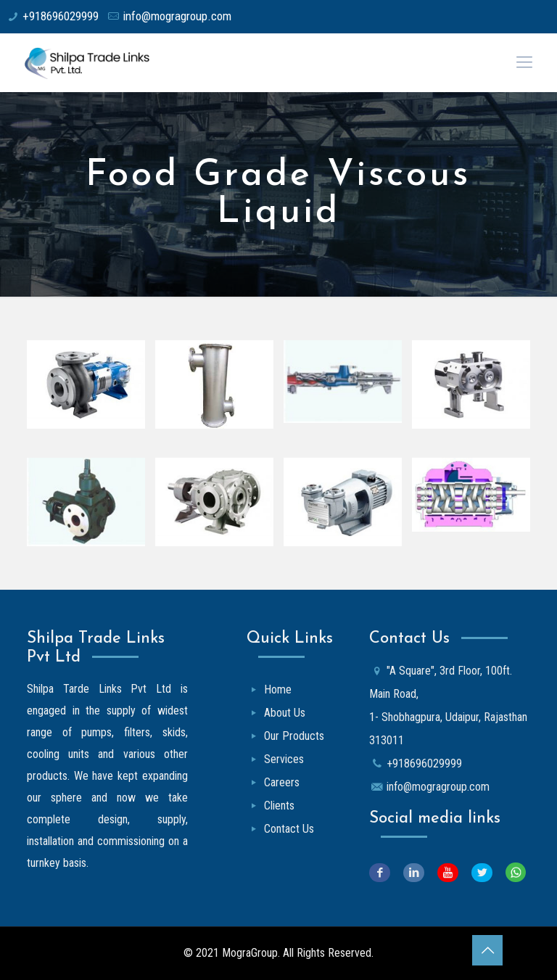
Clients (279, 806)
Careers (282, 782)
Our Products (294, 736)
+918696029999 (61, 16)
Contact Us (289, 829)
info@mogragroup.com (177, 16)
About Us (285, 713)
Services (284, 759)
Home (278, 689)
